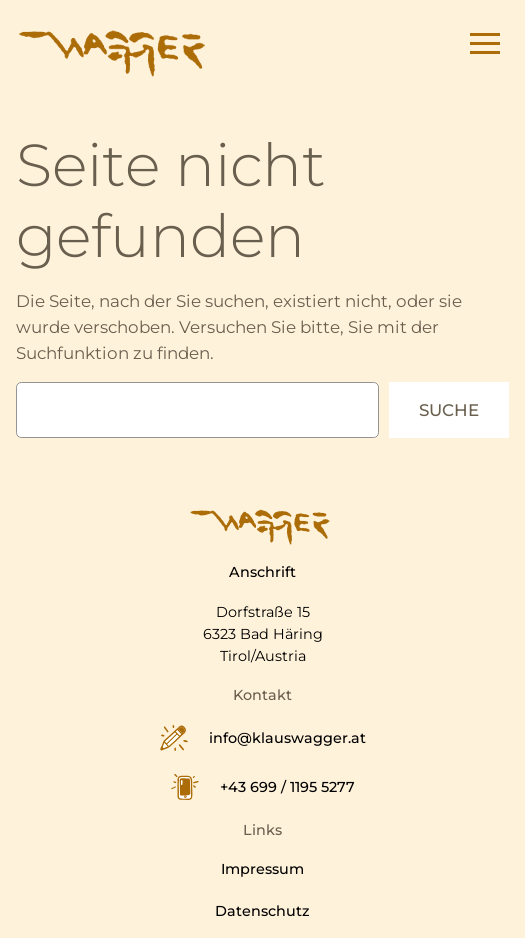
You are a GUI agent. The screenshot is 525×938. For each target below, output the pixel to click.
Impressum (262, 870)
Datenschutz (262, 911)
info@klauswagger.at (287, 739)
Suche (449, 410)
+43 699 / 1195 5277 (287, 788)
